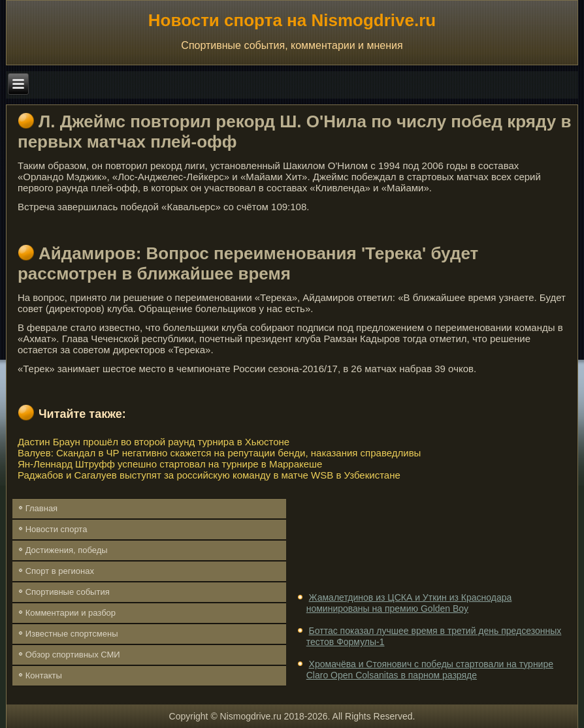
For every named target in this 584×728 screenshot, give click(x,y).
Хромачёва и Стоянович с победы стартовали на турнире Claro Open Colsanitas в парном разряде (430, 670)
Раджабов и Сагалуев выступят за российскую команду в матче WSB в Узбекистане (209, 475)
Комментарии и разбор (71, 613)
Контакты (44, 675)
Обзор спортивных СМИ (73, 655)
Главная (41, 508)
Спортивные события (68, 592)
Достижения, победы (67, 550)
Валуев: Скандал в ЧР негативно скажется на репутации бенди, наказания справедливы (219, 453)
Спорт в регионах (60, 571)
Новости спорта (57, 529)
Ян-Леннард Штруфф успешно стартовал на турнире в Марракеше (170, 464)
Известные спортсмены (72, 634)
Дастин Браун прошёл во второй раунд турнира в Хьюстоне (154, 442)
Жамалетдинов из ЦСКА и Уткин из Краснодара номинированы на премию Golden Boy (409, 603)
